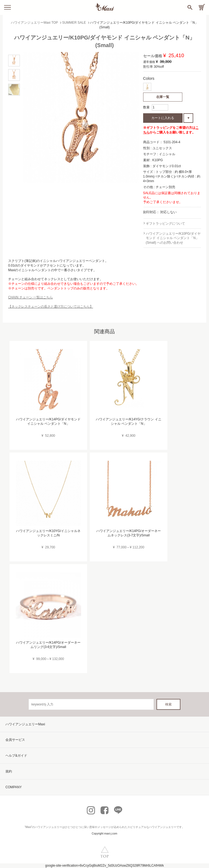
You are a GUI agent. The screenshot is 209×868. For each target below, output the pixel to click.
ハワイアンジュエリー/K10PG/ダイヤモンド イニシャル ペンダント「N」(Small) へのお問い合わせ (173, 238)
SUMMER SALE (74, 23)
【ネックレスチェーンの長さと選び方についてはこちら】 (51, 307)
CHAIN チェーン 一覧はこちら (30, 297)
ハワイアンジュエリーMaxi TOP (34, 23)
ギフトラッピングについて (165, 224)
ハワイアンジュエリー (48, 827)
